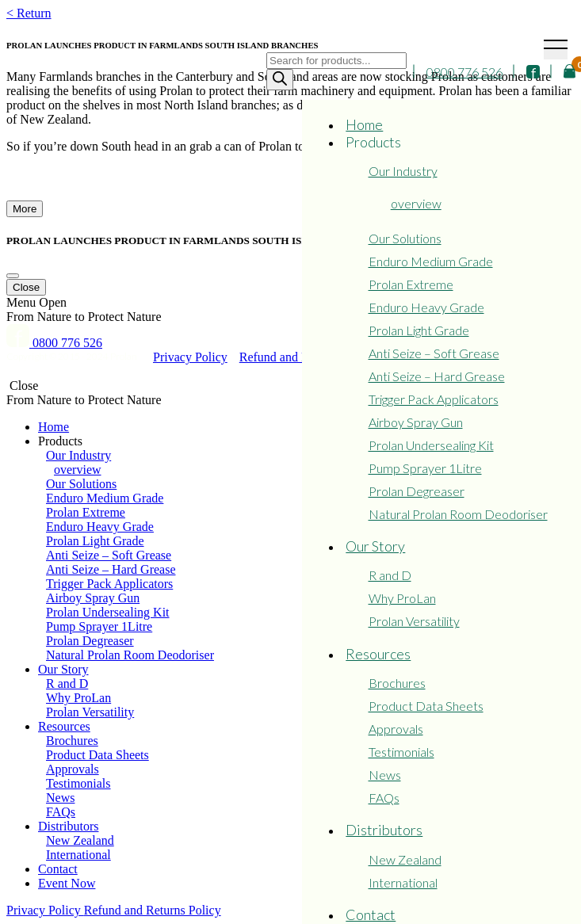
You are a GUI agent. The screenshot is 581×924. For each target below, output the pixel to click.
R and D (390, 575)
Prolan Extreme (411, 284)
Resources (378, 654)
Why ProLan (402, 598)
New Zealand (405, 859)
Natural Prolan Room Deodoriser (458, 514)
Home (364, 124)
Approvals (396, 729)
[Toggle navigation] (556, 50)
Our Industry (403, 171)
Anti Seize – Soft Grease (434, 353)
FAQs (384, 798)
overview (416, 203)
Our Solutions (405, 238)
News (385, 775)
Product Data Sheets (426, 706)
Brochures (397, 683)
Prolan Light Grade (419, 330)
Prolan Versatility (414, 621)
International (403, 882)
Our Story (375, 546)
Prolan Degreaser (417, 491)
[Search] (280, 80)
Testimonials (401, 752)
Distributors (384, 830)
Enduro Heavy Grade (426, 307)
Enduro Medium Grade (431, 261)
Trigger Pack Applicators (434, 399)
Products (373, 142)
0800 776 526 (464, 72)
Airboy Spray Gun (416, 422)
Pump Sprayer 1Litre (425, 468)
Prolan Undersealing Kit (431, 445)
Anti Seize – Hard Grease (437, 376)
